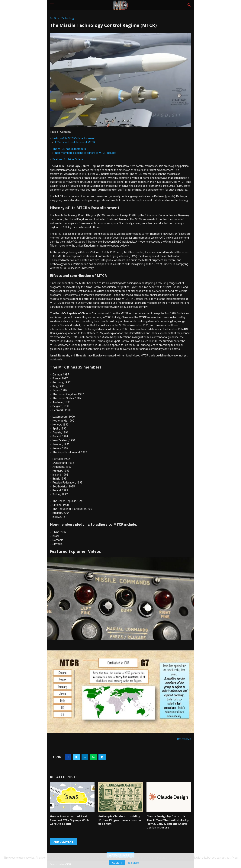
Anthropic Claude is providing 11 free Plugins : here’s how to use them (120, 820)
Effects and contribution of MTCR (75, 142)
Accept (117, 863)
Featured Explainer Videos (68, 159)
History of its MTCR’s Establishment (74, 138)
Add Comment (64, 842)
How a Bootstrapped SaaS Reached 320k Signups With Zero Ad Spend (72, 820)
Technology (68, 18)
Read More (133, 863)
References (184, 739)
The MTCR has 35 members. (70, 149)
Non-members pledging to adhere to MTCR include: (85, 153)
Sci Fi (53, 18)
